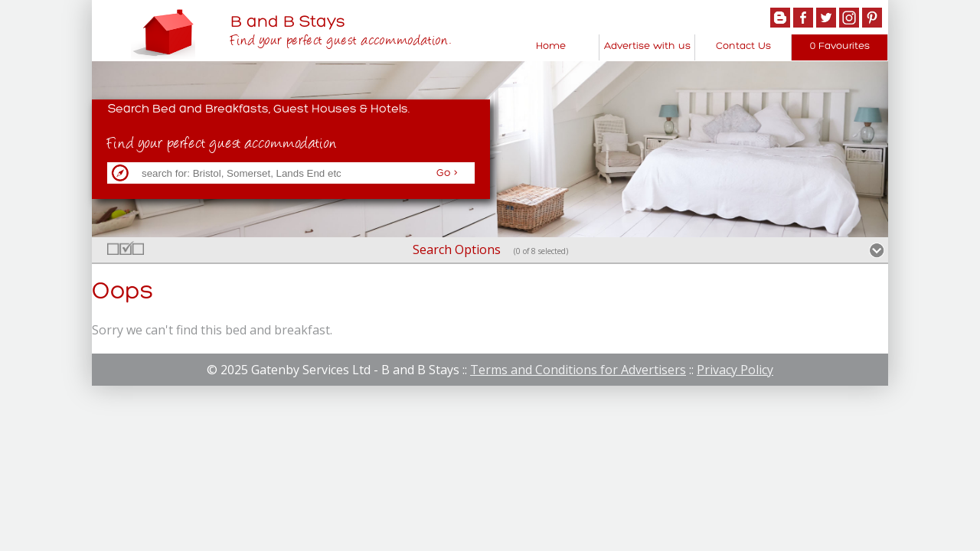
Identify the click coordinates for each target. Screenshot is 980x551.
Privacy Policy (735, 370)
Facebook (803, 18)
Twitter (826, 18)
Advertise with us (647, 46)
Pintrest (872, 18)
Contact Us (743, 46)
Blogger (780, 18)
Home (551, 46)
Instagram (849, 18)
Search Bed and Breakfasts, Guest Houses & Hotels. (259, 109)
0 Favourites (840, 46)
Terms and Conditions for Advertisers (578, 370)
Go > (447, 173)
